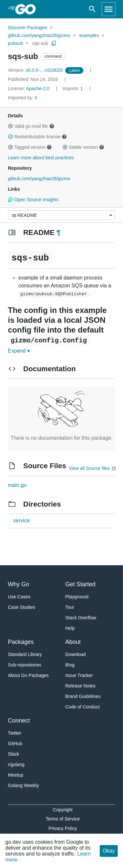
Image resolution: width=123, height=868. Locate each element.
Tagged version (30, 147)
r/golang (16, 764)
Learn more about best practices (41, 158)
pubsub (15, 43)
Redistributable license (37, 137)
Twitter (15, 733)
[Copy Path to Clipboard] (54, 43)
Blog (70, 665)
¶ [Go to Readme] (58, 232)
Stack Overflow (81, 618)
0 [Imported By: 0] (23, 98)
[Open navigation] (109, 9)
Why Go (19, 584)
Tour (70, 607)
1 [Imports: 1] (73, 88)
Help (70, 628)
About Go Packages (28, 675)
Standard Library (25, 654)
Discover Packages (28, 28)
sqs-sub (40, 43)
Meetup (16, 775)
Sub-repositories (25, 665)
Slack (13, 754)
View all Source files (89, 468)
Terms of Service (63, 819)
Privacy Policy (63, 828)
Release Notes (80, 686)
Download (75, 654)
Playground (77, 597)
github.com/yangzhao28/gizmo (39, 35)
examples (89, 35)
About (73, 642)
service (21, 521)
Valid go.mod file (31, 126)
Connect (19, 721)
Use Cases (19, 597)
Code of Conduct (82, 707)
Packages (21, 642)
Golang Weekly (23, 785)
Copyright (63, 810)
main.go (17, 485)
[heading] (28, 9)
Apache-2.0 (38, 88)
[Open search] (92, 9)
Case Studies (21, 607)
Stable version (83, 147)
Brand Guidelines (83, 696)
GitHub (15, 743)
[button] (10, 126)
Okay (109, 851)
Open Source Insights (33, 200)
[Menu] (61, 215)
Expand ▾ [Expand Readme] (19, 351)
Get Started (80, 584)
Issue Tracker (79, 675)
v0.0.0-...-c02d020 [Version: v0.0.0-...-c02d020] (36, 70)
